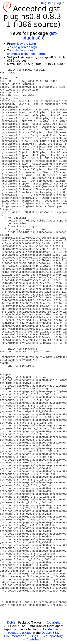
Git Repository (53, 636)
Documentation (15, 636)
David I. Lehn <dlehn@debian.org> (23, 45)
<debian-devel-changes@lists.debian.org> (27, 52)
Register (47, 3)
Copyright (53, 623)
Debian (12, 623)
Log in (60, 3)
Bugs (34, 636)
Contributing (35, 639)
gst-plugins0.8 (40, 36)
